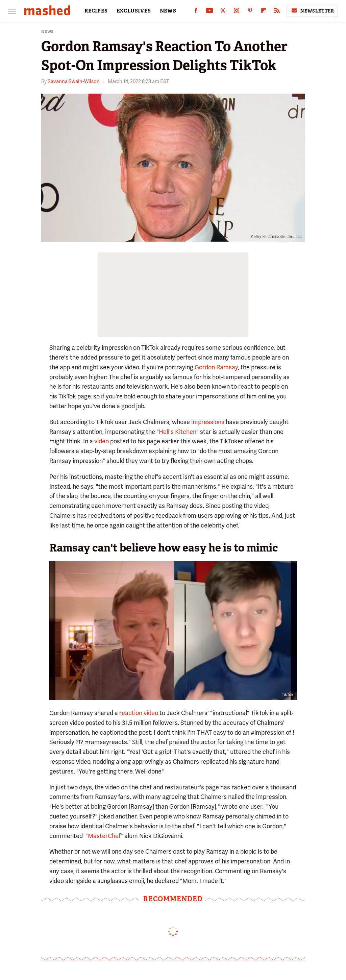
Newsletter (312, 11)
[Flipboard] (264, 12)
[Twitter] (223, 12)
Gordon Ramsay (216, 367)
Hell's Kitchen (178, 432)
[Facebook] (196, 12)
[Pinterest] (250, 12)
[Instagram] (237, 12)
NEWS (168, 11)
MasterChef (104, 836)
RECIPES (96, 11)
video (102, 441)
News (47, 32)
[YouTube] (209, 12)
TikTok (288, 695)
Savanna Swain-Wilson (74, 81)
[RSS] (277, 12)
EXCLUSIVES (134, 11)
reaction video (139, 713)
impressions (208, 422)
